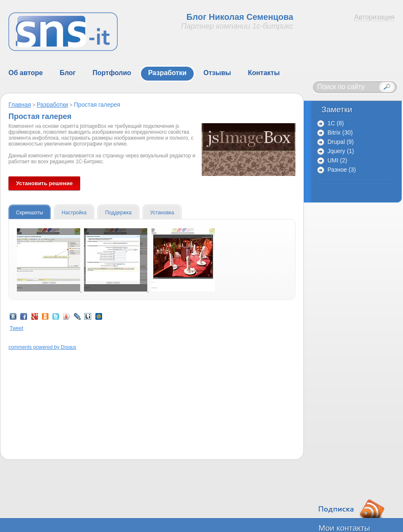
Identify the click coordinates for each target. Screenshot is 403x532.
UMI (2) (337, 161)
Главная (20, 105)
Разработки (52, 105)
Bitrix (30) (340, 133)
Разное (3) (342, 170)
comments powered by (42, 347)
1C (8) (336, 123)
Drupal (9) (341, 142)
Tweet (16, 328)
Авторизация (374, 17)
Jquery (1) (341, 151)
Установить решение (44, 183)
